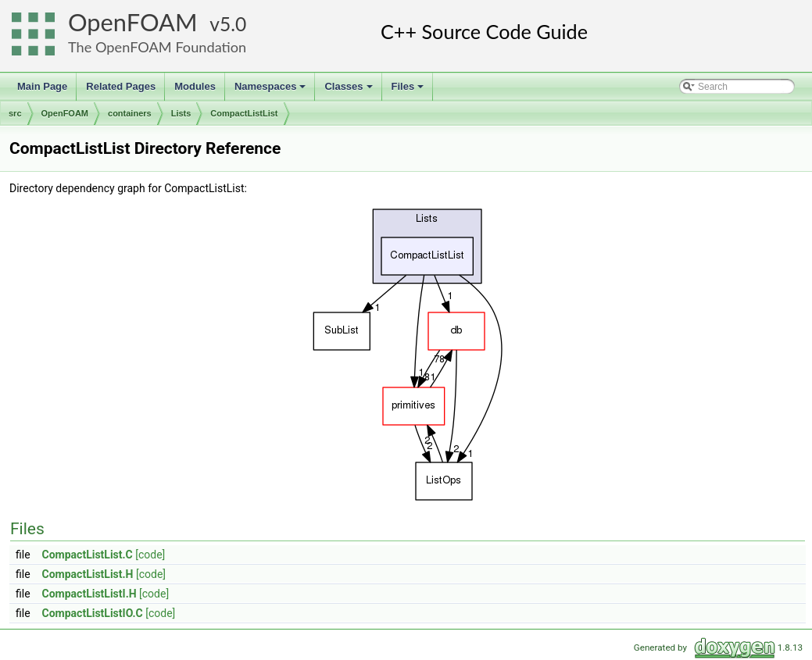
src (15, 113)
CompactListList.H (88, 574)
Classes (349, 91)
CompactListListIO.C (93, 613)
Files (409, 91)
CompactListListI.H (89, 594)
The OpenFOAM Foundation (157, 47)
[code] (150, 555)
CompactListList (244, 113)
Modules (195, 86)
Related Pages (121, 86)
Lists (181, 113)
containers (130, 113)
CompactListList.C (88, 555)
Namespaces (272, 91)
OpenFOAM (133, 22)
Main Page (42, 86)
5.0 (233, 24)
